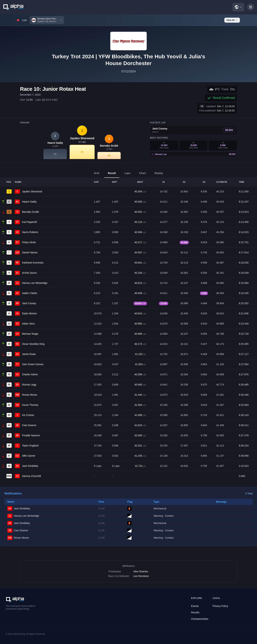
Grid (97, 175)
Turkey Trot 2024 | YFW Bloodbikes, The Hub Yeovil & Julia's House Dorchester (128, 60)
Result (112, 175)
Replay (159, 175)
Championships (200, 619)
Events (195, 606)
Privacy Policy (220, 606)
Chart (142, 175)
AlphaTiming (19, 634)
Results (195, 612)
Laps (127, 175)
